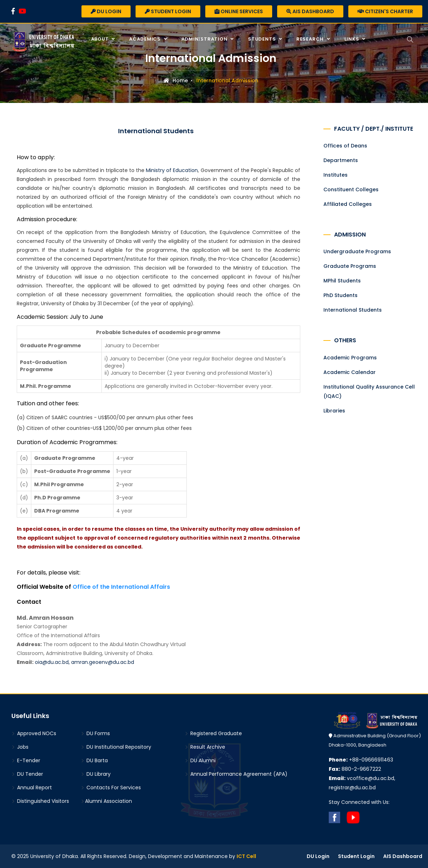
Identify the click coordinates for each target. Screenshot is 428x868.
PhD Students (340, 295)
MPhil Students (342, 281)
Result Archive (205, 747)
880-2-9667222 (355, 769)
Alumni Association (106, 801)
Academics (146, 39)
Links (353, 39)
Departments (341, 160)
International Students (353, 310)
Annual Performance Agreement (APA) (236, 774)
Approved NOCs (34, 733)
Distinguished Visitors (40, 801)
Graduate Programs (350, 266)
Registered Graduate (213, 733)
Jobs (20, 747)
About (101, 39)
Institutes (335, 175)
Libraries (334, 411)
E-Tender (26, 760)
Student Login (168, 11)
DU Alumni (200, 760)
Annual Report (32, 788)
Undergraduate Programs (357, 251)
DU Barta (94, 760)
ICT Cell (246, 856)
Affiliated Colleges (348, 204)
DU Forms (95, 733)
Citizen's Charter (385, 11)
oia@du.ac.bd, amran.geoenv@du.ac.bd (84, 662)
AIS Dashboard (310, 11)
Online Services (239, 11)
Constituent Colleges (351, 189)
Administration (205, 39)
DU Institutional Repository (116, 747)
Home (176, 80)
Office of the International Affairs (121, 587)
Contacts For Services (111, 788)
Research (311, 39)
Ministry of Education (172, 170)
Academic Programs (350, 358)
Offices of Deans (345, 146)
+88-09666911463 (361, 760)
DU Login (106, 11)
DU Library (96, 774)
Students (263, 39)
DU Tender (27, 774)
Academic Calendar (350, 372)
